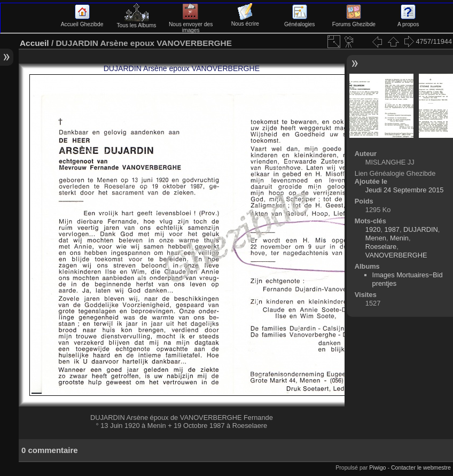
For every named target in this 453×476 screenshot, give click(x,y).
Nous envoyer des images (191, 24)
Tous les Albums (136, 22)
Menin (399, 238)
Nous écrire (245, 21)
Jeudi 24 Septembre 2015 (405, 190)
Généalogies (299, 21)
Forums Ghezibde (354, 21)
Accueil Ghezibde (82, 21)
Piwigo (377, 467)
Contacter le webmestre (421, 467)
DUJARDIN (421, 229)
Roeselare (381, 247)
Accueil (34, 43)
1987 (392, 229)
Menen (376, 238)
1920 (373, 229)
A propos (408, 21)
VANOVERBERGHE (396, 255)
